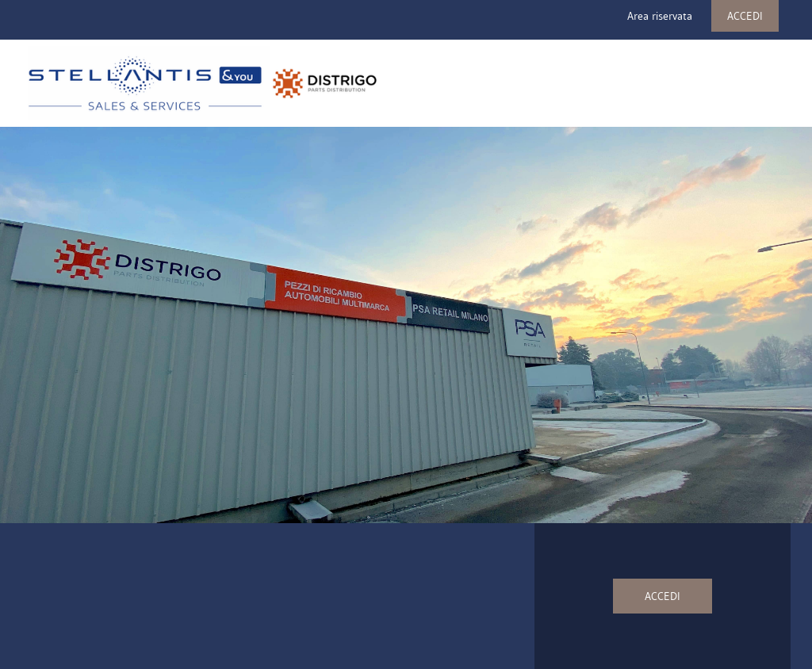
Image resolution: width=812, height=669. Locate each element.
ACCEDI (745, 16)
